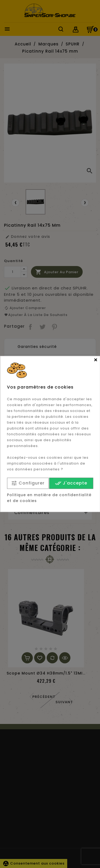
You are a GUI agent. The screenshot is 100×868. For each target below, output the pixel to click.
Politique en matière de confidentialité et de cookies (49, 498)
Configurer (28, 483)
